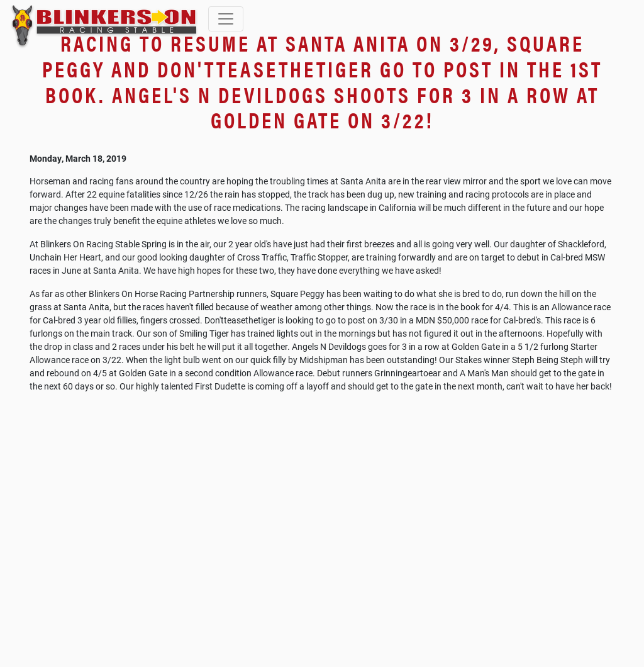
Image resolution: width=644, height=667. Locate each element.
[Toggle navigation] (226, 19)
